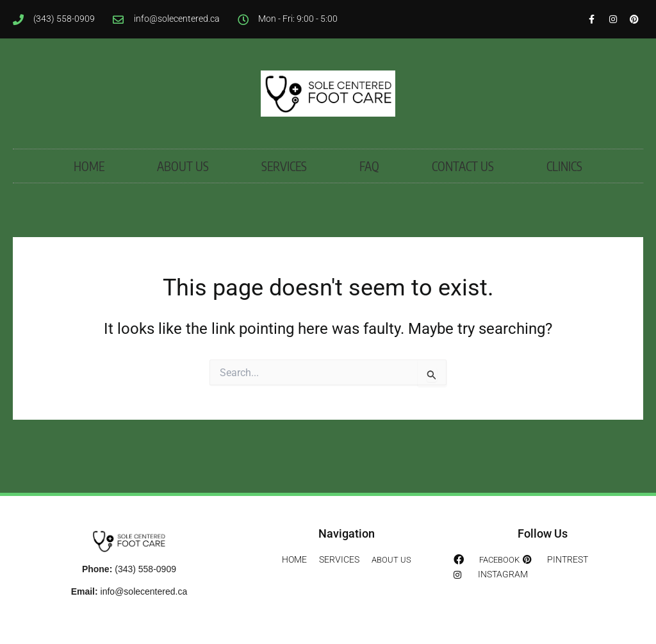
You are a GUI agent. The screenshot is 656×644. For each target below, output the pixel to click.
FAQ (369, 199)
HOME (89, 199)
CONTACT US (463, 199)
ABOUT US (183, 199)
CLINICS (564, 199)
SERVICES (284, 199)
